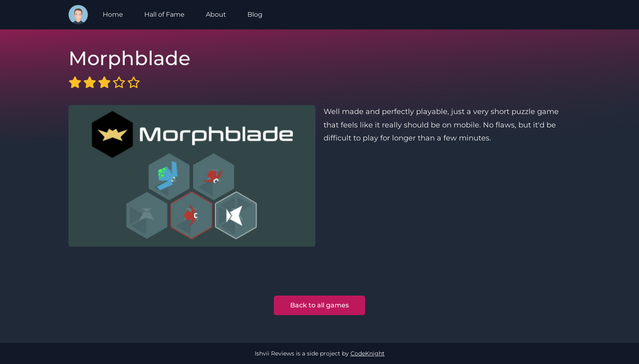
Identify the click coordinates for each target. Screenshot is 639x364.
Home (113, 14)
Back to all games (319, 305)
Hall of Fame (164, 14)
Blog (255, 14)
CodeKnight (368, 353)
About (216, 14)
